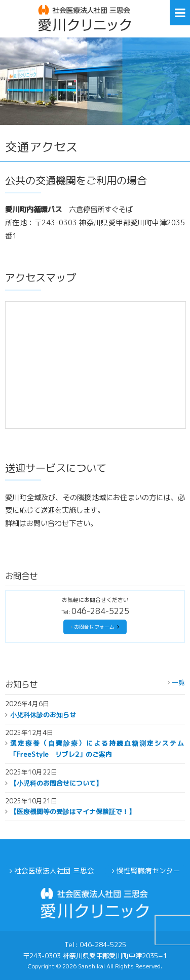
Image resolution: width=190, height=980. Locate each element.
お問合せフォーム (94, 627)
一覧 (178, 683)
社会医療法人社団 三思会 (54, 870)
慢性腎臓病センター (148, 870)
